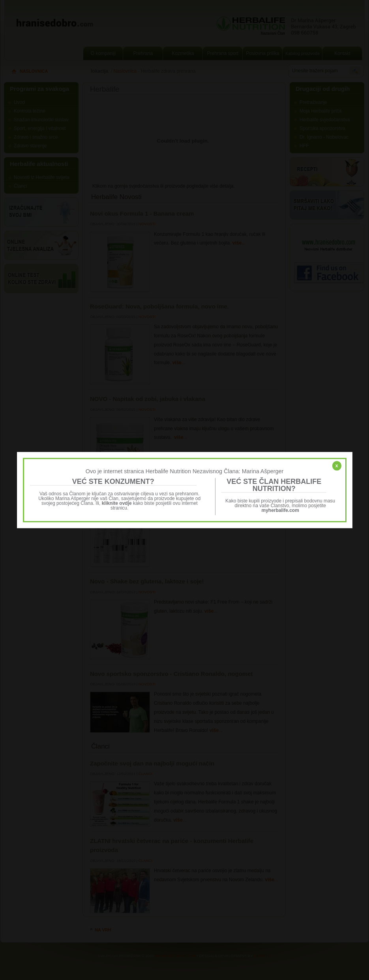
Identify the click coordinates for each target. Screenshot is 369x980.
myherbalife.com (280, 510)
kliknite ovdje (117, 503)
